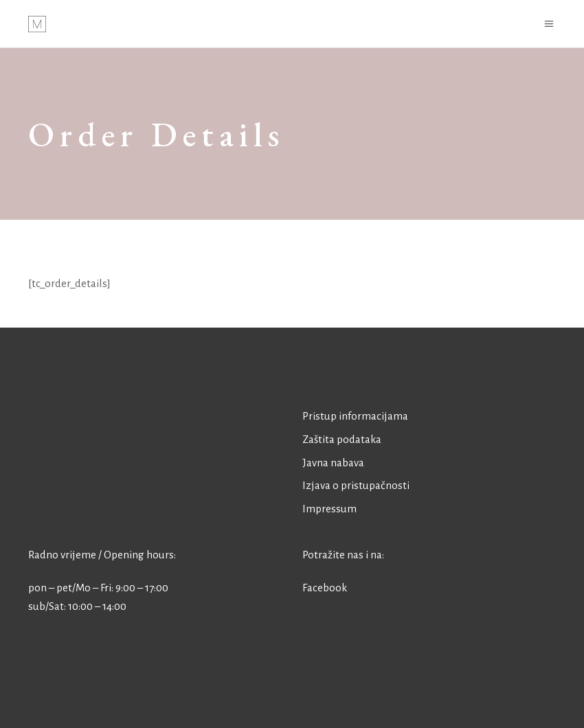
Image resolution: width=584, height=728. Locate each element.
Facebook (325, 588)
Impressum (329, 509)
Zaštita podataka (342, 439)
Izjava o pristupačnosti (356, 485)
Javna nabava (333, 463)
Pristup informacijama (355, 416)
